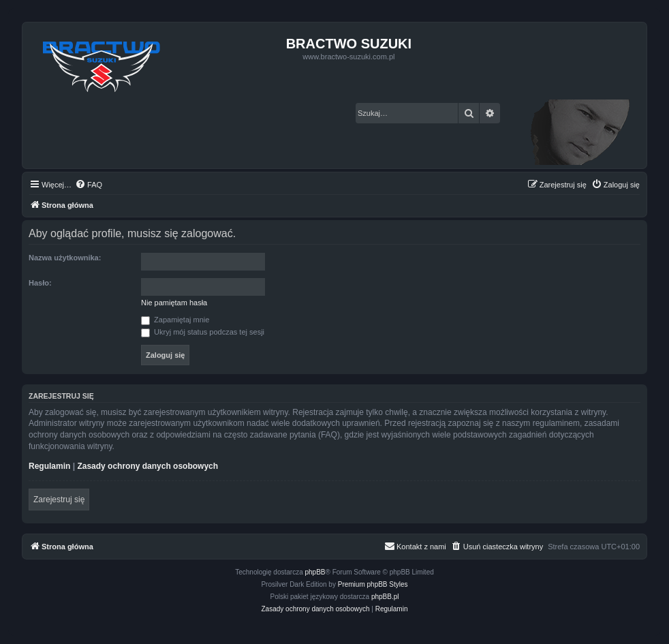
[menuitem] (89, 185)
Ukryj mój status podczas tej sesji (203, 332)
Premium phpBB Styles (373, 584)
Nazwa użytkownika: (65, 258)
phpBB (315, 572)
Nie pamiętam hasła (174, 303)
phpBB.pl (385, 597)
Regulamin (49, 466)
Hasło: (40, 283)
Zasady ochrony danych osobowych (147, 466)
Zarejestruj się (59, 500)
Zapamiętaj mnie (175, 320)
